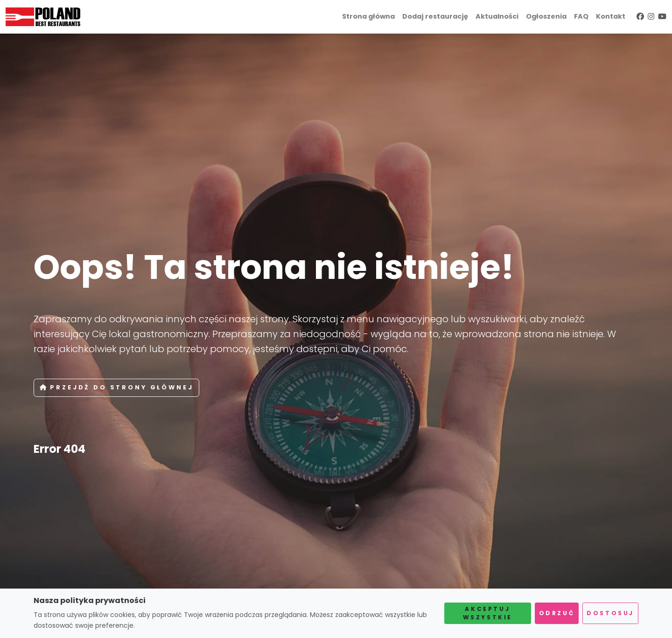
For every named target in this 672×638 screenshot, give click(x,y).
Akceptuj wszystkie (488, 613)
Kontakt (611, 16)
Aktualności (497, 16)
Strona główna (368, 16)
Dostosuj (610, 613)
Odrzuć (557, 613)
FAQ (581, 16)
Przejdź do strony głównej (116, 387)
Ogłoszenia (546, 16)
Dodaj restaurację (435, 16)
